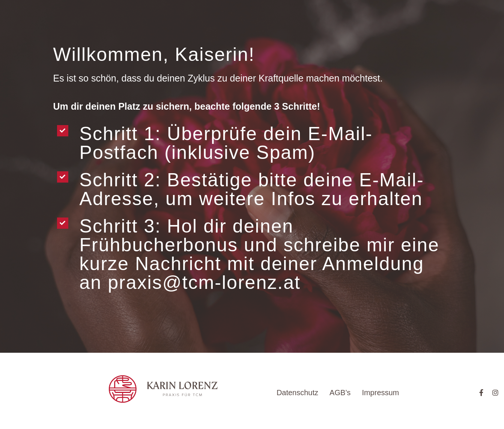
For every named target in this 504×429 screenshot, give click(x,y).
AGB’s (340, 393)
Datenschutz (297, 393)
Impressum (380, 393)
